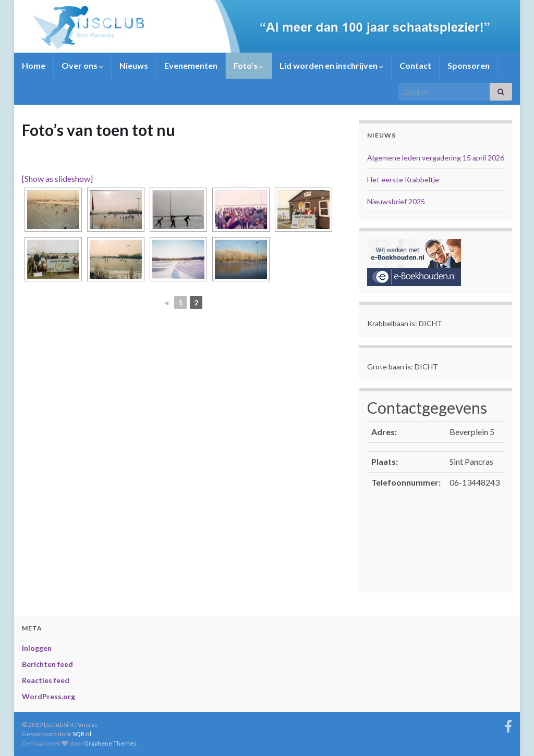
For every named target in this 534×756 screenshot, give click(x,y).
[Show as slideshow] (57, 178)
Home (34, 65)
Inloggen (37, 648)
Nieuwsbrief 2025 (396, 201)
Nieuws (134, 65)
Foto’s (248, 65)
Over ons (82, 65)
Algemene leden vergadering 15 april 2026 (436, 158)
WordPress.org (48, 696)
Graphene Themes (110, 743)
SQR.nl (82, 734)
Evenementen (191, 65)
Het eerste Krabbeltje (403, 179)
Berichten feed (47, 664)
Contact (415, 65)
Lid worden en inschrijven (331, 65)
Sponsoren (469, 65)
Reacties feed (46, 680)
